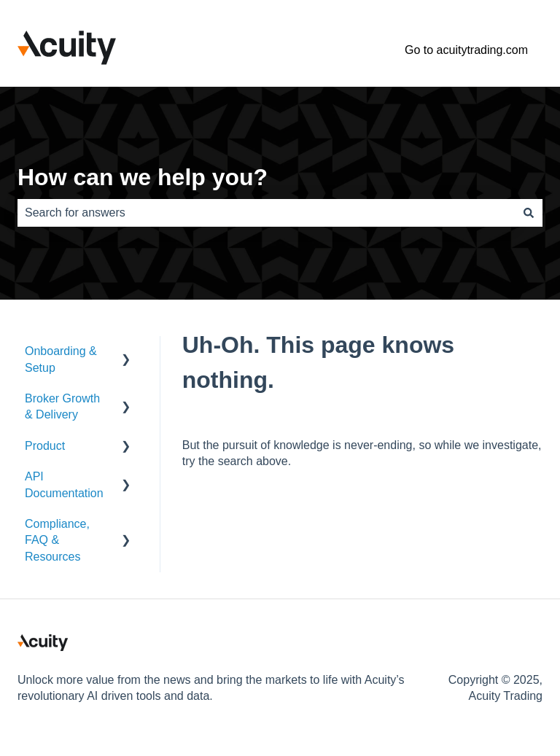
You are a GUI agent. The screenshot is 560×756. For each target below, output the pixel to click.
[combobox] (266, 213)
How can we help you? (143, 177)
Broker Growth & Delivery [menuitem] (62, 406)
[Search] (529, 213)
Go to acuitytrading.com (466, 50)
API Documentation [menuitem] (64, 484)
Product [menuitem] (45, 446)
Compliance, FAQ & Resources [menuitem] (57, 540)
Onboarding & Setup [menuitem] (61, 359)
